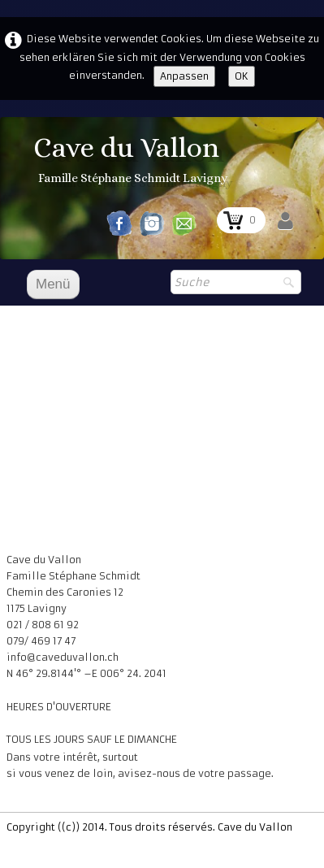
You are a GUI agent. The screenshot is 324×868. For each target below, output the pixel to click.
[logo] (133, 161)
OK (242, 76)
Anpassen (184, 76)
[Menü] (53, 284)
